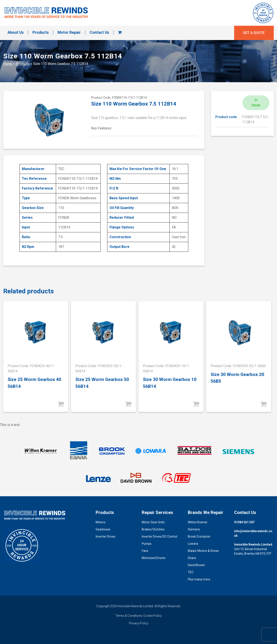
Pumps (147, 544)
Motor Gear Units (153, 522)
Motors (101, 522)
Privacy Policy (139, 623)
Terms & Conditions (129, 616)
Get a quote (254, 33)
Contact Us (99, 32)
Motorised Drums (154, 558)
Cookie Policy (153, 616)
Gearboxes (103, 529)
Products (41, 32)
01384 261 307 (244, 522)
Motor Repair (69, 32)
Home (8, 64)
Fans (145, 551)
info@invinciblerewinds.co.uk (254, 533)
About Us (16, 32)
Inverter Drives (105, 536)
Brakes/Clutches (153, 529)
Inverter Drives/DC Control (159, 536)
